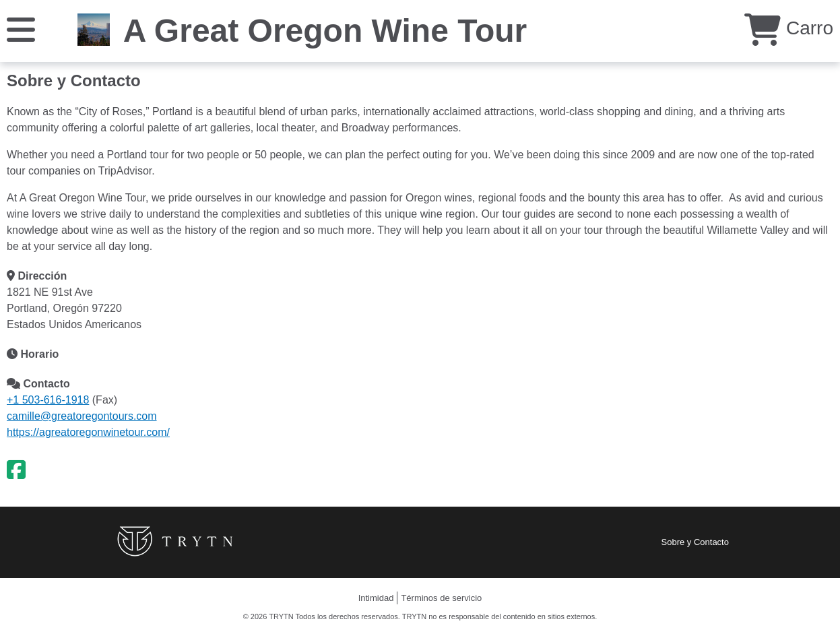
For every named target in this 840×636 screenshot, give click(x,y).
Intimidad (376, 598)
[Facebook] (16, 470)
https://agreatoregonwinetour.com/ (88, 432)
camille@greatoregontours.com (82, 416)
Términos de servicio (441, 598)
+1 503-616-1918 (48, 400)
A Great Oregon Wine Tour (325, 31)
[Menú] (21, 29)
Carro (789, 28)
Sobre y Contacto (695, 542)
